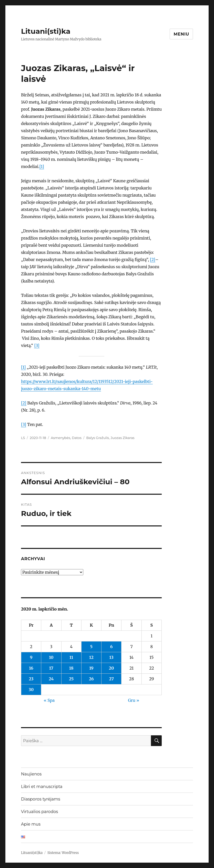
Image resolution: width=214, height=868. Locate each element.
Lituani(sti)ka (46, 31)
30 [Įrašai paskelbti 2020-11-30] (31, 690)
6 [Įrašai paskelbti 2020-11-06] (111, 647)
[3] (37, 345)
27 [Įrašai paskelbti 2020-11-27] (111, 679)
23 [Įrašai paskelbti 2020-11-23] (31, 679)
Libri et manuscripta (42, 787)
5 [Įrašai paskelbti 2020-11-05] (91, 647)
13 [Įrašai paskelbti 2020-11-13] (111, 657)
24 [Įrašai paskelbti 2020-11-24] (51, 679)
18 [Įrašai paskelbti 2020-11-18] (71, 668)
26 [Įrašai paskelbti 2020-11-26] (91, 679)
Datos (77, 438)
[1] (42, 166)
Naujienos (31, 774)
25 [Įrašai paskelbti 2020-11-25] (71, 679)
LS (23, 438)
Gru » (134, 700)
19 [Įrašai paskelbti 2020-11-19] (91, 668)
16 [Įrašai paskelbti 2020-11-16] (31, 668)
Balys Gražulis (98, 438)
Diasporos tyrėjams (41, 799)
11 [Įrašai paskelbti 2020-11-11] (71, 657)
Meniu (181, 34)
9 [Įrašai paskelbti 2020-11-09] (31, 657)
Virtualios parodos (39, 812)
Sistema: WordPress (63, 853)
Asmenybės (60, 438)
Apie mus (31, 824)
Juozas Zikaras (122, 438)
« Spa (49, 700)
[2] (153, 260)
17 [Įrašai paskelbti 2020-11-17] (51, 668)
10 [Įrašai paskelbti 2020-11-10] (51, 657)
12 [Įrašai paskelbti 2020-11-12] (91, 657)
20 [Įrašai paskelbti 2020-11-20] (111, 668)
